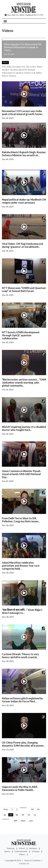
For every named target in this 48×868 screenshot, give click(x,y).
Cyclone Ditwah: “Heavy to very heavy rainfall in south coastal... (20, 656)
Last (31, 821)
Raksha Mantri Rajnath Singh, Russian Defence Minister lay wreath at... (24, 154)
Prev (6, 809)
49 (23, 815)
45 (38, 809)
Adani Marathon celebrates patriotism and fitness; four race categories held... (21, 566)
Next (23, 821)
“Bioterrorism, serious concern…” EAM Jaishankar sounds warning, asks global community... (24, 382)
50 (29, 815)
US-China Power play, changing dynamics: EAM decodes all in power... (23, 744)
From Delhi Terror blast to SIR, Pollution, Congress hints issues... (21, 520)
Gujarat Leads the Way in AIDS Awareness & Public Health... (20, 788)
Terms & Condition (32, 860)
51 (35, 815)
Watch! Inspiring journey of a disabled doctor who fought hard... (24, 428)
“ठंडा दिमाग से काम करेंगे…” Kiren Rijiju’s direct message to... (22, 611)
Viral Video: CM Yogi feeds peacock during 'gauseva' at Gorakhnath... (23, 245)
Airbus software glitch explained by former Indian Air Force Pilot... (22, 700)
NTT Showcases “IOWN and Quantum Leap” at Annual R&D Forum (24, 289)
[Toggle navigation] (5, 21)
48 (17, 815)
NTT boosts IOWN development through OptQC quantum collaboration (21, 335)
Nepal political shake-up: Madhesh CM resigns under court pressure (24, 201)
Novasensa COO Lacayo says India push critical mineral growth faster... (23, 113)
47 (11, 815)
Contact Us (24, 863)
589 (15, 821)
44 (32, 809)
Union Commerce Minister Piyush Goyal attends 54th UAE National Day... (21, 474)
